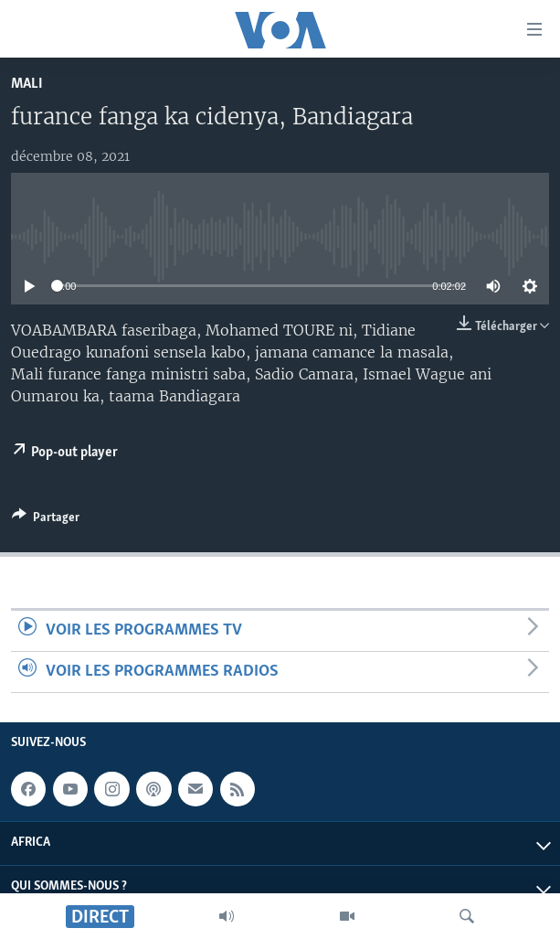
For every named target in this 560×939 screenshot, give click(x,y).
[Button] (46, 520)
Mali (27, 84)
